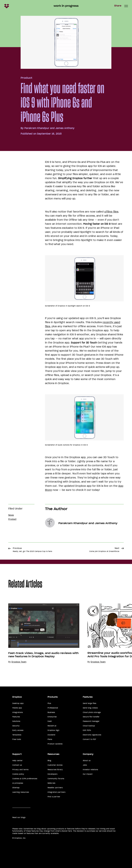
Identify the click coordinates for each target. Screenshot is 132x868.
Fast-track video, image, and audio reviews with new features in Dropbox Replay (43, 655)
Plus (49, 703)
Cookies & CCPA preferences (25, 779)
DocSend (51, 735)
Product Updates (55, 744)
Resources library (55, 770)
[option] (40, 634)
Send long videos (90, 708)
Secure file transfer (91, 717)
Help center (17, 761)
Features (16, 717)
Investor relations (90, 770)
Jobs (85, 765)
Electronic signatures (92, 735)
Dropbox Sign (53, 730)
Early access (18, 730)
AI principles (18, 783)
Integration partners (56, 792)
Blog (49, 761)
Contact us (17, 765)
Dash (50, 721)
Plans (50, 739)
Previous (32, 550)
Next (104, 550)
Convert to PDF (89, 739)
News (11, 515)
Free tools (17, 739)
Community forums (56, 779)
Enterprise (52, 717)
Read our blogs (19, 817)
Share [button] (118, 6)
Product (26, 78)
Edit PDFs (87, 730)
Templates (17, 735)
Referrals (51, 783)
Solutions (16, 721)
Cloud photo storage (92, 712)
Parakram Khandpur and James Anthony (49, 128)
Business (51, 712)
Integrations (18, 712)
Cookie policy (18, 774)
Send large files (89, 703)
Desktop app (18, 703)
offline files (111, 212)
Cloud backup (89, 726)
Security (16, 726)
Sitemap (16, 788)
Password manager (91, 721)
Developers (52, 774)
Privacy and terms (20, 770)
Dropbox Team (19, 662)
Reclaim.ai (52, 726)
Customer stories (55, 765)
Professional (53, 708)
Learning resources (21, 792)
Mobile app (17, 708)
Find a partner (54, 797)
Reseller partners (55, 788)
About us (87, 761)
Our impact (88, 774)
